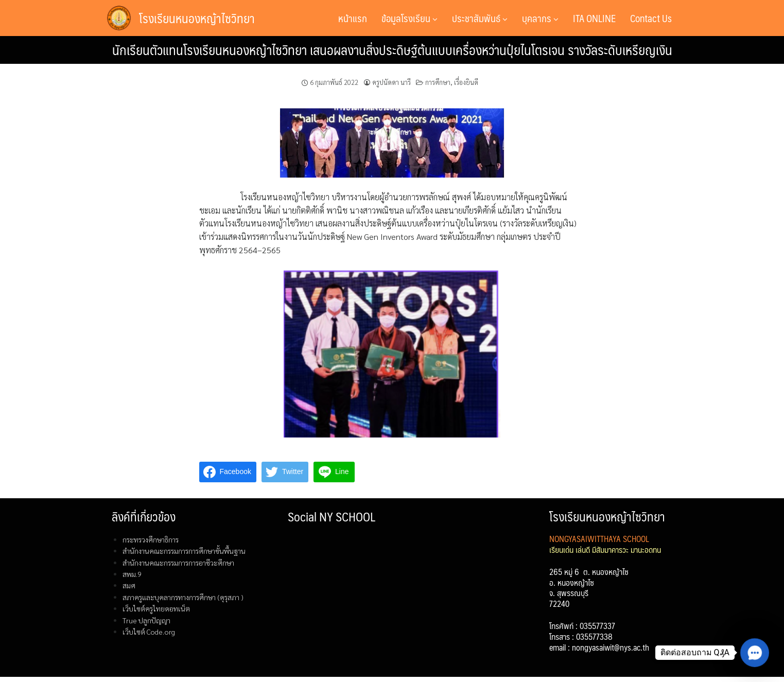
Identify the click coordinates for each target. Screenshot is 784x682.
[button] (755, 653)
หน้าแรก (353, 18)
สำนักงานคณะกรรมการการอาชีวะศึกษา (178, 563)
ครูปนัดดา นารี (391, 82)
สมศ (129, 585)
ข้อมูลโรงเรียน (410, 18)
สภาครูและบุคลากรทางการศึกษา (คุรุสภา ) (183, 597)
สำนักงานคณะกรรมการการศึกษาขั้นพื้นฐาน (184, 551)
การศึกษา (438, 82)
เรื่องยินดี (466, 82)
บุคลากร (540, 18)
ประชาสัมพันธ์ (480, 18)
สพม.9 (132, 574)
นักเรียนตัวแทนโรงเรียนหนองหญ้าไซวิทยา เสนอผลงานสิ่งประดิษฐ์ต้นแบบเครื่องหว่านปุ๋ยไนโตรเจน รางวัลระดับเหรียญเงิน (392, 49)
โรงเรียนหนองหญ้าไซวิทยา (197, 18)
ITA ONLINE (594, 18)
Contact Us (651, 18)
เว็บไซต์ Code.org (149, 632)
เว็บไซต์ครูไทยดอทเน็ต (156, 608)
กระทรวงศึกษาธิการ (151, 539)
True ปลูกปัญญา (146, 620)
